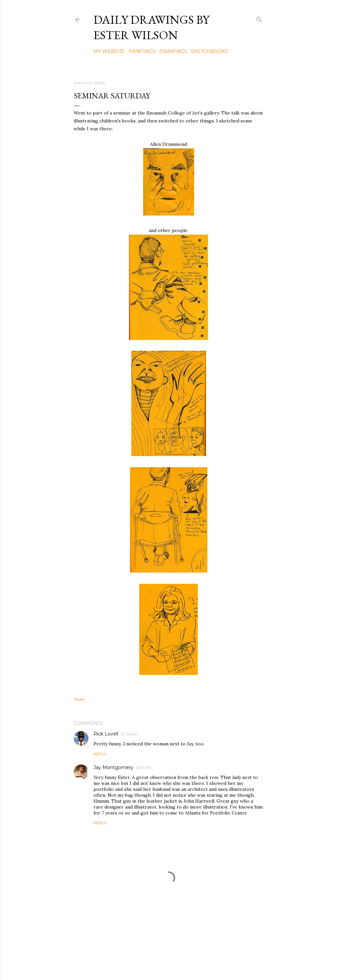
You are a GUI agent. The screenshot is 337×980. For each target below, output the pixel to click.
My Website (109, 51)
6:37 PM (144, 768)
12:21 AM (129, 734)
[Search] (259, 18)
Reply (100, 754)
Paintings (142, 51)
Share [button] (79, 699)
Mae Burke (186, 961)
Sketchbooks (209, 51)
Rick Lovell (106, 734)
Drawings (173, 51)
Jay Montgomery (113, 767)
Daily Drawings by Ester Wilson (151, 27)
